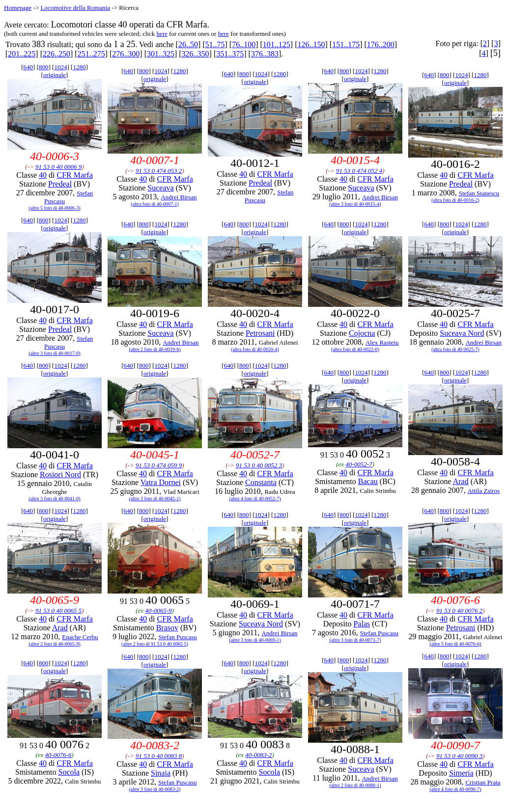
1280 (79, 67)
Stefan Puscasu (177, 637)
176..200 (381, 44)
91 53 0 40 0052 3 (259, 465)
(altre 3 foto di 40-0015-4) (355, 204)
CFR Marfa (74, 175)
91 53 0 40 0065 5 (58, 610)
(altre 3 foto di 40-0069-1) (255, 640)
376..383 (265, 54)
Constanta (261, 482)
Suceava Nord (462, 333)
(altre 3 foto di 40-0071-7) (355, 640)
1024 (60, 67)
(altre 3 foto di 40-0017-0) (55, 353)
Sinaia (161, 773)
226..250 (56, 54)
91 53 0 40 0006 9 (58, 167)
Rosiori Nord (60, 474)
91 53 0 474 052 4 (359, 171)
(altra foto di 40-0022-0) (355, 349)
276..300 (126, 54)
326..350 (196, 54)
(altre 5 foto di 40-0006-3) (55, 208)
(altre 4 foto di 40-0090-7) (456, 789)
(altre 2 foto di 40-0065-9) (55, 644)
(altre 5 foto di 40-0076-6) (456, 644)
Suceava (160, 188)
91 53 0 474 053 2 (159, 171)
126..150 (311, 44)
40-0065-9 (158, 610)
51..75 (215, 44)
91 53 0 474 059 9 (159, 465)
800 (44, 67)
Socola (69, 772)
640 (28, 67)
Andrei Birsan (179, 197)
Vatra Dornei (161, 482)
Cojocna (362, 333)
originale (55, 75)
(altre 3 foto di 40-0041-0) (55, 499)
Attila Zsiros (484, 491)
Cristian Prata (483, 782)
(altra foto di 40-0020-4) (255, 349)
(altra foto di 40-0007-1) (155, 204)
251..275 (91, 54)
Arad (461, 481)
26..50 (188, 44)
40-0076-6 (58, 755)
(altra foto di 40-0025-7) (455, 349)
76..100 (244, 44)
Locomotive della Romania (75, 8)
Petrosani (260, 333)
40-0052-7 (359, 464)
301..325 (161, 54)
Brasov (167, 628)
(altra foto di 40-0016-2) (455, 200)
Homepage (18, 8)
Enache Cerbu (80, 637)
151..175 (346, 44)
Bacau (368, 481)
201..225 (22, 54)
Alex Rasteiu (382, 342)
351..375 (230, 54)
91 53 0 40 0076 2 (459, 610)
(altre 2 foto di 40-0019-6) (155, 349)
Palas (362, 624)
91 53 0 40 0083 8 (159, 756)
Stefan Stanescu (479, 193)
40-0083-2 (258, 755)
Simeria (461, 773)
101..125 (277, 44)
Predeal (60, 184)
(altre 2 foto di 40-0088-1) (355, 785)
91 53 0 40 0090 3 (459, 756)
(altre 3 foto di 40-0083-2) (155, 789)
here (162, 34)
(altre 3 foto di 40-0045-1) (155, 499)
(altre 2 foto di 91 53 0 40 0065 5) (155, 644)
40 (43, 175)
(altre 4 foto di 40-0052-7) (255, 499)
